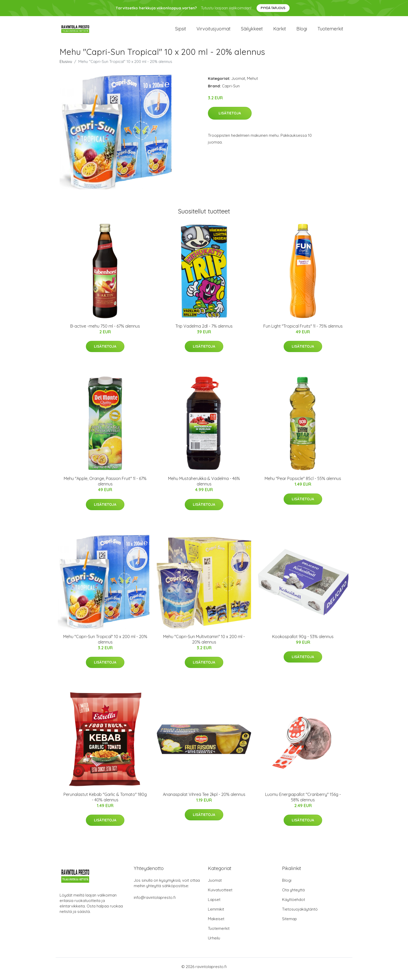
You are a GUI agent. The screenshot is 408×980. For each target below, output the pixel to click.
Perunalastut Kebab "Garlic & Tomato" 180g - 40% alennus (105, 801)
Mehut (252, 83)
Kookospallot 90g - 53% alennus (303, 641)
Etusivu (66, 66)
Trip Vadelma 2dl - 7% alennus (204, 330)
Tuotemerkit (330, 31)
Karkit (280, 31)
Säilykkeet (252, 31)
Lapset (214, 904)
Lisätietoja (230, 118)
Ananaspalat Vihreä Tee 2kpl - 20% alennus (204, 799)
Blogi (302, 31)
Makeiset (216, 923)
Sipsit (181, 31)
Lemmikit (216, 914)
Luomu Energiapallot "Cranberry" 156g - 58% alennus (303, 801)
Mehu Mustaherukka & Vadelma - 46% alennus (204, 486)
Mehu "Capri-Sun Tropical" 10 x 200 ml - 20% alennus (105, 644)
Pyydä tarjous (273, 8)
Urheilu (214, 942)
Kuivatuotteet (220, 894)
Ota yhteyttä (293, 894)
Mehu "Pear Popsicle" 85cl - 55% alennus (303, 483)
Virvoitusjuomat (213, 31)
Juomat (238, 83)
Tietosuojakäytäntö (300, 914)
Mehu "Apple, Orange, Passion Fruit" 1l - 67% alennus (105, 486)
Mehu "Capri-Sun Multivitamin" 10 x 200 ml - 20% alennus (204, 644)
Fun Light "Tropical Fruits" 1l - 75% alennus (303, 330)
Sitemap (289, 923)
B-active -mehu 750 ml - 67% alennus (105, 330)
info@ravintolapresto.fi (155, 902)
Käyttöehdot (294, 904)
